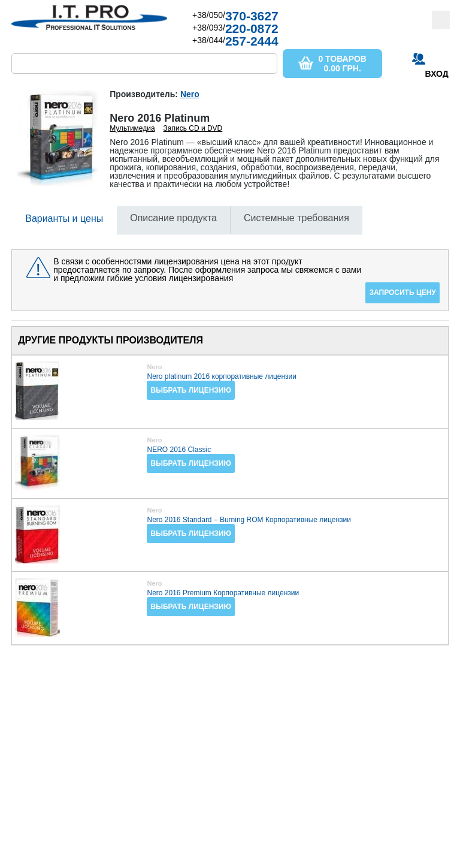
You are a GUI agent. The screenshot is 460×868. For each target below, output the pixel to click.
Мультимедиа (132, 128)
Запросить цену (402, 293)
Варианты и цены (64, 218)
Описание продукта (173, 218)
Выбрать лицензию (190, 390)
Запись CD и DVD (193, 128)
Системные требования (296, 218)
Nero (190, 94)
